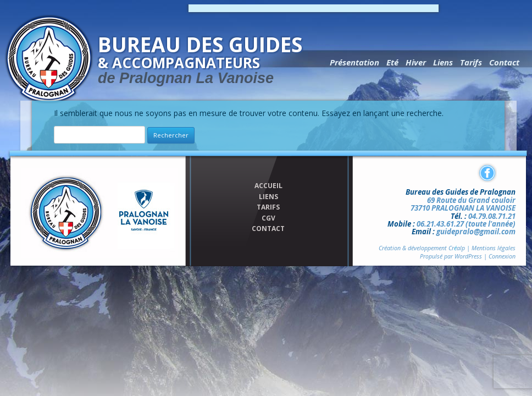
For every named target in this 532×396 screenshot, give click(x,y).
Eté (392, 62)
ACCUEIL (268, 186)
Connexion (502, 256)
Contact (504, 62)
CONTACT (268, 229)
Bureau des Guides (208, 58)
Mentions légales (494, 248)
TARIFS (268, 207)
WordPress (468, 256)
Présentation (354, 62)
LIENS (268, 197)
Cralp (457, 248)
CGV (268, 218)
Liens (443, 62)
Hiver (416, 62)
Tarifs (471, 62)
